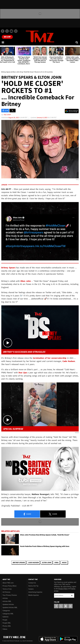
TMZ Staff (7, 115)
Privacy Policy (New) (9, 586)
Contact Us (32, 583)
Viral (56, 562)
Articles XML (7, 601)
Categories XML (8, 614)
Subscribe (72, 595)
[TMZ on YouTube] (66, 606)
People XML (7, 623)
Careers (31, 589)
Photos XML (7, 626)
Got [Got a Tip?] (7, 37)
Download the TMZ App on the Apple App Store (48, 639)
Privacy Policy (63, 589)
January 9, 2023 (42, 117)
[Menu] (3, 42)
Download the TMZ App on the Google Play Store (68, 639)
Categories (6, 611)
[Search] (77, 42)
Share (27, 514)
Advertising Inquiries (35, 592)
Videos (5, 629)
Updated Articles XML (10, 608)
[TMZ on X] (7, 31)
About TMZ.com (8, 583)
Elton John (47, 562)
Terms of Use (7, 589)
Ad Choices (6, 592)
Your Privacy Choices (10, 595)
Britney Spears (19, 562)
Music (64, 562)
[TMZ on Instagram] (16, 31)
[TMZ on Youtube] (11, 31)
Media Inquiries (33, 595)
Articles (5, 598)
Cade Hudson (33, 562)
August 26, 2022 (14, 117)
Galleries (5, 617)
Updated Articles (8, 604)
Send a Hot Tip (33, 586)
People (5, 620)
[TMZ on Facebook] (3, 31)
